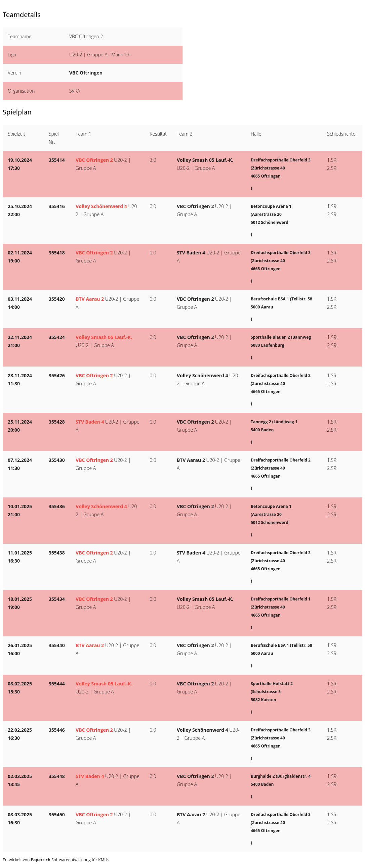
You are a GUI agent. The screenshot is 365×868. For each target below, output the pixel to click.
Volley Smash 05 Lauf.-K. (205, 160)
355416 (57, 206)
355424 (57, 337)
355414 (57, 160)
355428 (57, 422)
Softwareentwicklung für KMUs (70, 860)
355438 (57, 553)
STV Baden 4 (191, 253)
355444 (57, 684)
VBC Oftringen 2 (94, 160)
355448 (57, 776)
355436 (57, 506)
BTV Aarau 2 (90, 299)
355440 (57, 645)
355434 (57, 599)
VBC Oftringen (86, 73)
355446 (57, 730)
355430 (57, 460)
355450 (57, 814)
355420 (57, 299)
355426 (57, 375)
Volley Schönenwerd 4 (101, 206)
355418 (57, 253)
